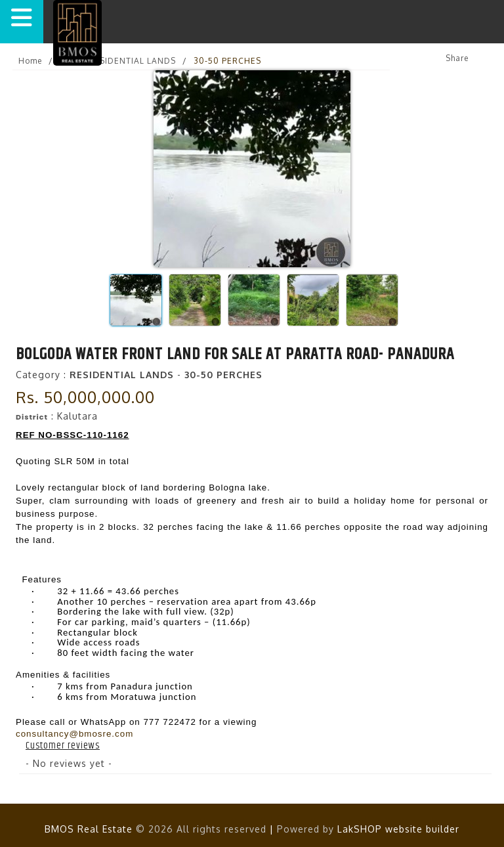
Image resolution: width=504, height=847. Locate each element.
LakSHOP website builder (398, 829)
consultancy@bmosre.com (74, 734)
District (32, 417)
